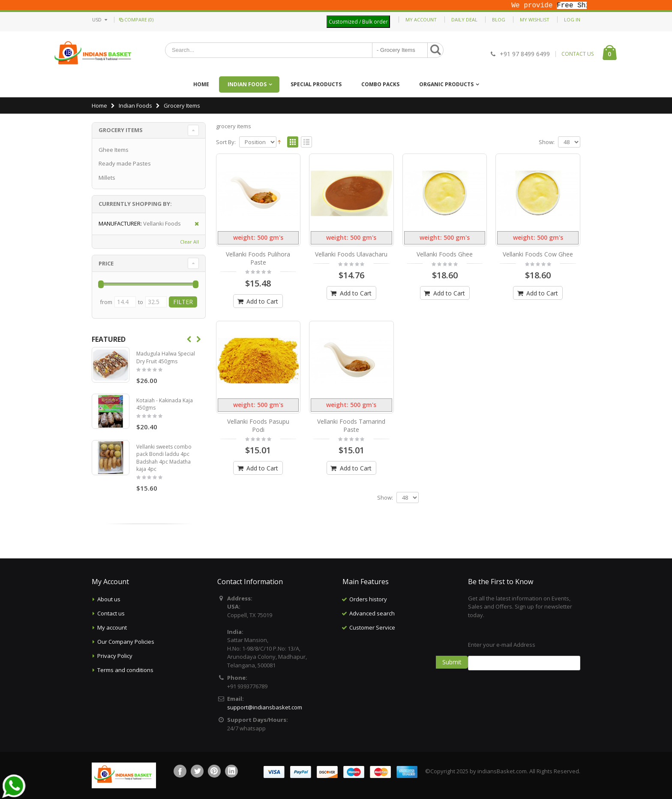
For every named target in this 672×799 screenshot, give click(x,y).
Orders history (368, 599)
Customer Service (372, 627)
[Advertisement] (399, 678)
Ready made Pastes (125, 163)
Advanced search (372, 613)
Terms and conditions (125, 670)
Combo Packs (380, 84)
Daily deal (464, 20)
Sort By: (226, 142)
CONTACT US (577, 54)
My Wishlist (535, 20)
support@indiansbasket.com (265, 707)
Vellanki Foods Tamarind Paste (351, 425)
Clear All (189, 242)
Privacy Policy (115, 656)
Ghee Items (114, 150)
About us (109, 599)
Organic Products (446, 84)
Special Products (316, 84)
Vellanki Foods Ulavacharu (351, 254)
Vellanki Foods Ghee (445, 254)
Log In (572, 20)
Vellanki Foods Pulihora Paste (258, 258)
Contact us (111, 613)
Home (99, 106)
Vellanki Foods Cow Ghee (538, 254)
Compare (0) (136, 20)
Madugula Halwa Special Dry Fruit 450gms (166, 357)
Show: (547, 142)
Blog (499, 20)
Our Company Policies (126, 642)
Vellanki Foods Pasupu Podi (258, 425)
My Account (421, 20)
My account (112, 627)
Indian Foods (247, 84)
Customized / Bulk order (358, 22)
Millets (107, 178)
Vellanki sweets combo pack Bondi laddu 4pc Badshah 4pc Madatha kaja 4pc (164, 458)
